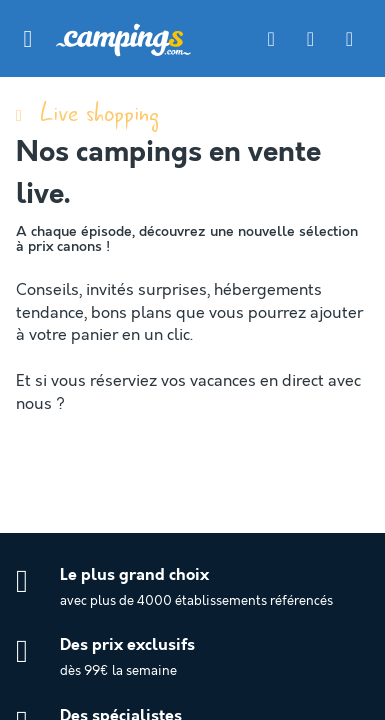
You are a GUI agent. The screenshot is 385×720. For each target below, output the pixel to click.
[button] (28, 39)
